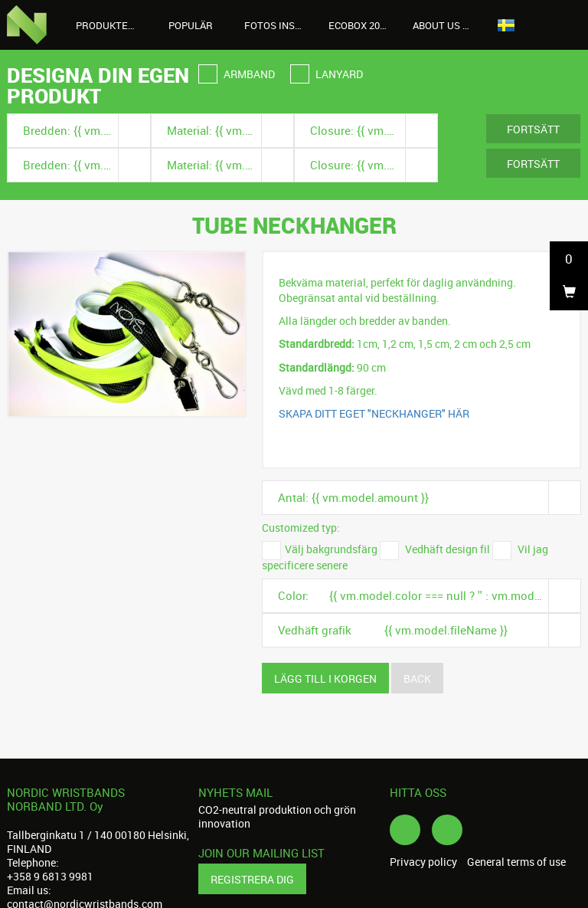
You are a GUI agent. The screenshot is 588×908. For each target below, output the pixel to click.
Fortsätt (533, 129)
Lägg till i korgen (325, 679)
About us (445, 25)
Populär (191, 25)
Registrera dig (252, 879)
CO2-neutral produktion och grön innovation (277, 816)
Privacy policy (423, 862)
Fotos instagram (281, 25)
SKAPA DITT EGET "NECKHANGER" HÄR (374, 413)
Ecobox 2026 (359, 25)
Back (417, 679)
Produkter (112, 25)
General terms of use (516, 862)
